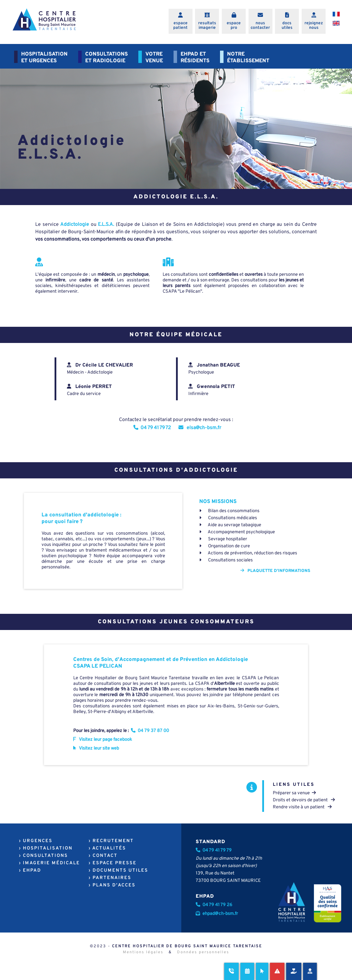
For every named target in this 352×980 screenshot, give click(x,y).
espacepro (234, 26)
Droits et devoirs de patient (304, 800)
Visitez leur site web (96, 749)
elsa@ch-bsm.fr (200, 428)
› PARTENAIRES (110, 878)
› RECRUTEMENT (111, 841)
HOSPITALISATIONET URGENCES (44, 58)
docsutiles (287, 26)
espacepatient (180, 26)
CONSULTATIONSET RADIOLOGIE (106, 58)
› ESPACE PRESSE (113, 863)
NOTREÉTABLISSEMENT (248, 58)
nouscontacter (260, 26)
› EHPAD (30, 871)
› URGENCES (36, 841)
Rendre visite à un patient (302, 807)
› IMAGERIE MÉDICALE (49, 863)
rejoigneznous (314, 26)
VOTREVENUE (154, 58)
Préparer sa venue (294, 793)
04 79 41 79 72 (152, 428)
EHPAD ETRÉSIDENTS (195, 58)
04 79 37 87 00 (150, 731)
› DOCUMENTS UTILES (118, 871)
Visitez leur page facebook (103, 740)
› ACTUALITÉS (107, 848)
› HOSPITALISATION (46, 848)
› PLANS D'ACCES (112, 885)
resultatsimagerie (207, 26)
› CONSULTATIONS (43, 856)
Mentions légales (143, 952)
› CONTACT (103, 856)
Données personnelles (203, 952)
